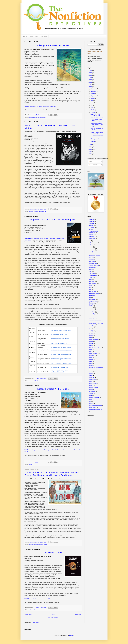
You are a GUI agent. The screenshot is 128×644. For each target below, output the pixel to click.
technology (92, 391)
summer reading (93, 387)
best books (92, 249)
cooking (91, 269)
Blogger (71, 635)
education (92, 282)
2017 (91, 85)
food (90, 290)
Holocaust (92, 310)
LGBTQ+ (91, 331)
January (93, 142)
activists (91, 225)
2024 (91, 71)
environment (92, 283)
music (91, 345)
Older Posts (78, 615)
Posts (91, 161)
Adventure (92, 227)
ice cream (92, 316)
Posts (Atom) (35, 622)
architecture (92, 239)
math (90, 337)
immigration (92, 318)
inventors (91, 327)
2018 (91, 82)
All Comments (93, 165)
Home (25, 37)
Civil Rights (92, 261)
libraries (91, 333)
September (94, 96)
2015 (91, 145)
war (90, 402)
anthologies (92, 237)
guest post (92, 304)
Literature (92, 335)
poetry (91, 361)
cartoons (91, 259)
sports (91, 385)
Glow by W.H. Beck (96, 139)
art (90, 241)
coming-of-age (93, 263)
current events (93, 275)
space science (93, 383)
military (91, 343)
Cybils (91, 277)
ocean (91, 358)
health (40, 211)
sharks (91, 375)
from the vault (93, 292)
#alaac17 (91, 219)
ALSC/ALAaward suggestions (93, 232)
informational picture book (96, 320)
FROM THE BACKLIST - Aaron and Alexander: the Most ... (97, 134)
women (91, 404)
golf (90, 298)
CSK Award (92, 273)
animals (31, 610)
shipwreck (92, 377)
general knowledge (34, 211)
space (91, 381)
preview (91, 366)
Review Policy (34, 37)
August (93, 98)
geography (92, 296)
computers (92, 267)
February (93, 112)
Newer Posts (28, 615)
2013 (91, 149)
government (32, 381)
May (92, 105)
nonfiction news (93, 353)
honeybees (92, 312)
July (92, 101)
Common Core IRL (94, 265)
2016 (91, 87)
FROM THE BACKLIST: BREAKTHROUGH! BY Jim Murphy (97, 119)
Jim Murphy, (28, 192)
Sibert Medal (92, 379)
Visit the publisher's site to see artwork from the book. (40, 106)
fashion (91, 285)
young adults (92, 408)
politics (91, 364)
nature (91, 349)
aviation (91, 245)
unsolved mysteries (94, 397)
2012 (91, 152)
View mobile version (53, 618)
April (92, 108)
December (94, 89)
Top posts (92, 393)
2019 (91, 80)
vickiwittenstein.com (30, 321)
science (44, 117)
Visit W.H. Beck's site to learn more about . (38, 599)
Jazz (90, 329)
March (93, 110)
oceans (40, 117)
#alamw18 (92, 223)
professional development (96, 368)
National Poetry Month (95, 347)
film (90, 288)
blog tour (91, 257)
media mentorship (94, 339)
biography (31, 117)
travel (90, 395)
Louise (32, 209)
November (94, 91)
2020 (91, 78)
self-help (91, 373)
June (92, 103)
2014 (91, 147)
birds (90, 253)
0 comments (43, 115)
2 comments (43, 209)
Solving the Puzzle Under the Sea (95, 115)
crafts (90, 271)
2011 (91, 154)
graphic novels (93, 302)
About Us (44, 37)
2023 (91, 73)
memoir (91, 341)
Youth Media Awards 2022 (96, 410)
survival (91, 389)
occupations (92, 355)
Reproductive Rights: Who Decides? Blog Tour (96, 125)
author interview (93, 243)
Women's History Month (95, 406)
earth (90, 279)
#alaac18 (91, 221)
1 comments (43, 542)
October (93, 94)
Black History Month (94, 255)
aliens (91, 229)
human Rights (93, 314)
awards (91, 247)
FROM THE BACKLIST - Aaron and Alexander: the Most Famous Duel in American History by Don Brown (52, 474)
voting (91, 400)
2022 (91, 75)
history (36, 117)
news (90, 351)
